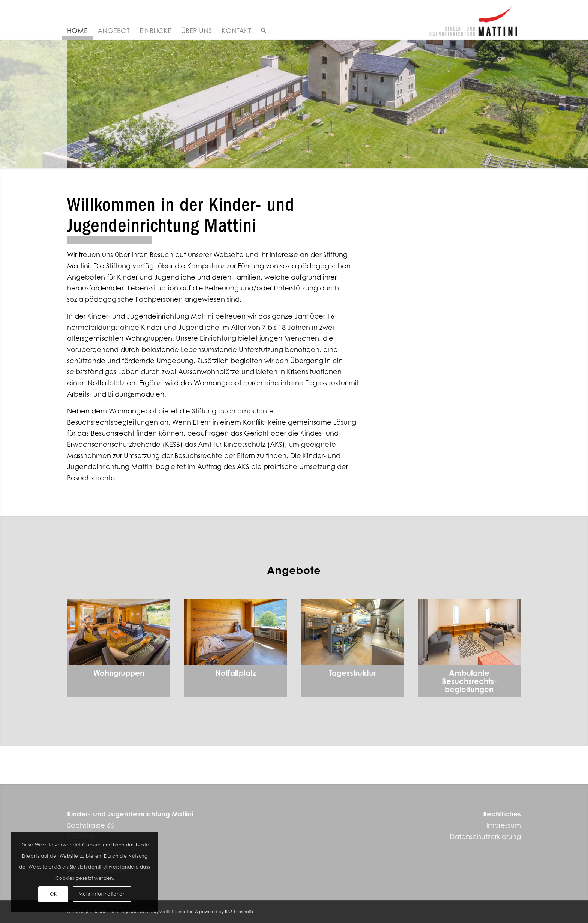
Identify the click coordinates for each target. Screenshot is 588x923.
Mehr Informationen (102, 894)
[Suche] (264, 30)
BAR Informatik (239, 912)
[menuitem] (77, 30)
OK (53, 894)
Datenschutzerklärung (485, 836)
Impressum (504, 825)
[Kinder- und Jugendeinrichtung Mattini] (472, 20)
